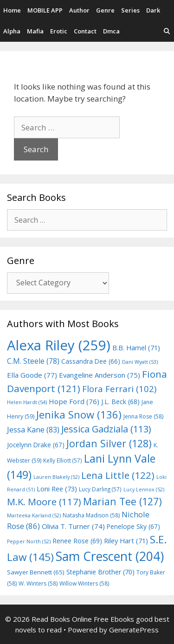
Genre (105, 10)
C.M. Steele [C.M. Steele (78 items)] (33, 361)
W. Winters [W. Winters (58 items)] (38, 583)
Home (12, 10)
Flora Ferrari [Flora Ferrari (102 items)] (119, 389)
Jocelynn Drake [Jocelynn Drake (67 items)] (36, 445)
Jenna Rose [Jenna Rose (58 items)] (143, 416)
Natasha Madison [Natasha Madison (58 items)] (91, 515)
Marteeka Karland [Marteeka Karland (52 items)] (34, 515)
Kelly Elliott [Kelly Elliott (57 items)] (63, 460)
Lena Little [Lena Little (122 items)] (118, 475)
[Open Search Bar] (167, 31)
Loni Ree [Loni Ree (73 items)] (57, 489)
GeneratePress (134, 630)
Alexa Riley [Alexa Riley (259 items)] (59, 345)
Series (130, 10)
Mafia (35, 31)
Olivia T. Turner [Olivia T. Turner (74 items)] (73, 526)
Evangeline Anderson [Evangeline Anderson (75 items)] (100, 375)
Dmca (111, 31)
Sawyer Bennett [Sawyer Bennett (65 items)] (36, 572)
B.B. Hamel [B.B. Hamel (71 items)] (136, 348)
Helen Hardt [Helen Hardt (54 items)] (27, 402)
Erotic (59, 31)
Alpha (12, 31)
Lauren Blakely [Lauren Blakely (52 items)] (56, 477)
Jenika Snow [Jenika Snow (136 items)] (79, 414)
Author (79, 10)
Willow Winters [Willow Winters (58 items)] (84, 583)
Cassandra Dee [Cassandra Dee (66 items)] (91, 361)
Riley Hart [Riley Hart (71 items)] (126, 541)
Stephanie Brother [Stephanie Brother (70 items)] (100, 572)
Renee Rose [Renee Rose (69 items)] (77, 541)
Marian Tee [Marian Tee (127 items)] (122, 501)
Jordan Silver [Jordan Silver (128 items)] (109, 443)
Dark (153, 10)
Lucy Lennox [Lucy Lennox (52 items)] (144, 489)
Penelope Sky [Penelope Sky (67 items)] (133, 526)
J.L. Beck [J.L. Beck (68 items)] (120, 402)
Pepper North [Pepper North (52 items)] (29, 541)
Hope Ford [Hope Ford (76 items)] (74, 401)
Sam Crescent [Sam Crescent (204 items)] (110, 556)
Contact (85, 31)
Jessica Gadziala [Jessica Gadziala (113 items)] (106, 429)
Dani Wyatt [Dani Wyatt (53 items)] (140, 362)
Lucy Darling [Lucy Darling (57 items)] (100, 489)
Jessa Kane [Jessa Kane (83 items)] (33, 430)
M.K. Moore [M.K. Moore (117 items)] (44, 502)
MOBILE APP (45, 10)
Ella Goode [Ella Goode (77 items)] (32, 375)
